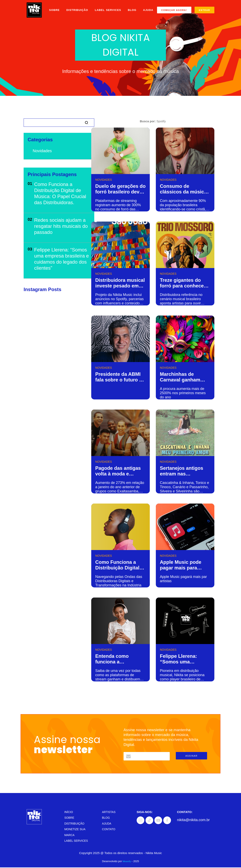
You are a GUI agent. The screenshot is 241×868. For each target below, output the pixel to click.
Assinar (191, 756)
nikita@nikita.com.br (193, 820)
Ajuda (54, 19)
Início (69, 813)
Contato (109, 830)
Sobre (54, 8)
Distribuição (77, 8)
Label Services (108, 8)
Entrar (169, 17)
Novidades (42, 151)
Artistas (109, 813)
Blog (132, 8)
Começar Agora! (175, 11)
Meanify (127, 862)
